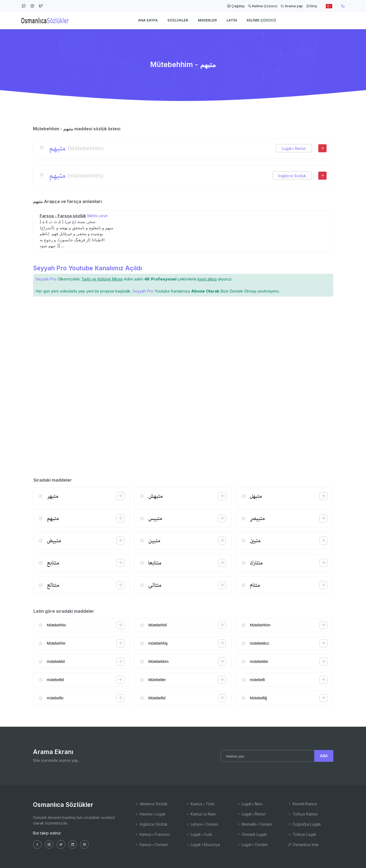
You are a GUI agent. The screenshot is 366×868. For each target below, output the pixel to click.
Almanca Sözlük (151, 804)
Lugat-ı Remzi (294, 148)
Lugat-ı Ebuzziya (203, 845)
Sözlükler (178, 20)
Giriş (311, 6)
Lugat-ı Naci (250, 804)
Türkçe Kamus (303, 814)
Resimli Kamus (302, 804)
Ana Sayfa (148, 20)
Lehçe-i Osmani (202, 824)
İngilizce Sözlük (292, 176)
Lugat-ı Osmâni (252, 845)
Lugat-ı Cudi (199, 834)
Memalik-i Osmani (254, 824)
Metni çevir (97, 216)
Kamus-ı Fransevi (152, 834)
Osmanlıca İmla (303, 845)
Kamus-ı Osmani (151, 845)
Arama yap (292, 6)
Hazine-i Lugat (150, 814)
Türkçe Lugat (302, 834)
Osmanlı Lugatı (252, 834)
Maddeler (207, 20)
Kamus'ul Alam (201, 814)
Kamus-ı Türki (200, 804)
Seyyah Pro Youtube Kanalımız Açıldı (87, 268)
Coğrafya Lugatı (304, 824)
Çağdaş (236, 6)
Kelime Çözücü (263, 6)
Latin (232, 20)
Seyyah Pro (46, 279)
